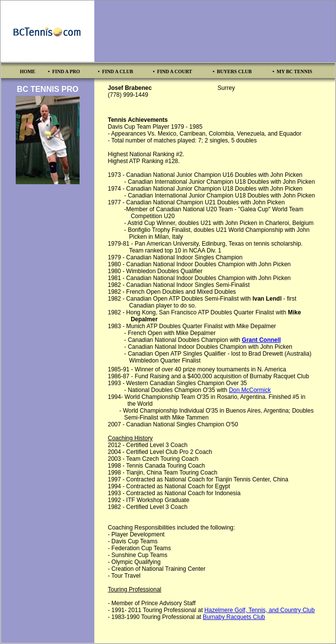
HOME (28, 71)
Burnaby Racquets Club (234, 617)
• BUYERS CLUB (232, 71)
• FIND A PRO (64, 71)
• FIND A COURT (172, 71)
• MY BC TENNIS (293, 71)
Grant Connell (261, 340)
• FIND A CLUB (115, 71)
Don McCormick (250, 390)
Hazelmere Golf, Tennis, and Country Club (260, 610)
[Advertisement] (215, 31)
